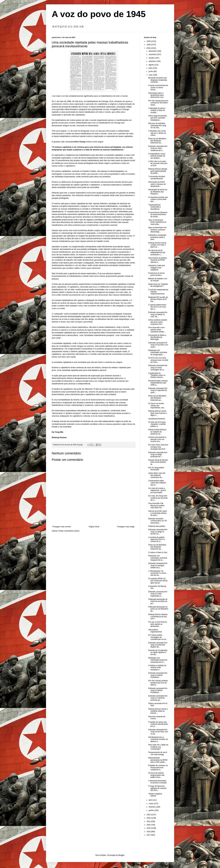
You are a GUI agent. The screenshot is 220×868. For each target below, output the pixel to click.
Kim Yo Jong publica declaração (156, 469)
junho (151, 71)
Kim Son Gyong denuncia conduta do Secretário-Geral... (158, 103)
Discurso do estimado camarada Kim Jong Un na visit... (157, 125)
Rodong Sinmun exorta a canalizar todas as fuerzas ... (158, 711)
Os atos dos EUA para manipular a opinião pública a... (157, 424)
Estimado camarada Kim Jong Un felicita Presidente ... (158, 675)
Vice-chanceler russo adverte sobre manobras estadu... (157, 330)
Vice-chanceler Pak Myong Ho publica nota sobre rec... (156, 506)
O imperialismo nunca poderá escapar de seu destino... (157, 156)
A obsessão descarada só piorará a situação (157, 782)
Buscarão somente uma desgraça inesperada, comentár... (158, 80)
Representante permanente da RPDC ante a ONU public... (158, 760)
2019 (149, 828)
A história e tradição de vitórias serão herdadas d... (157, 668)
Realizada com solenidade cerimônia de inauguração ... (158, 352)
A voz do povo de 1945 (99, 14)
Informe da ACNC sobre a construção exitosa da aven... (157, 513)
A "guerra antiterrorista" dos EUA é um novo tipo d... (157, 307)
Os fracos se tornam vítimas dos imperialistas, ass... (157, 406)
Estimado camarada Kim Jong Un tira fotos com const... (158, 345)
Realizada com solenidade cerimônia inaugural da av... (158, 558)
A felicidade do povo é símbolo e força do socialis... (157, 110)
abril (151, 800)
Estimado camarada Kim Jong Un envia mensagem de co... (158, 368)
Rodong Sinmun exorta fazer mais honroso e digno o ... (157, 413)
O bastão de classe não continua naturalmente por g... (158, 724)
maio (151, 75)
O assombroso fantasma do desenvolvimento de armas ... (158, 215)
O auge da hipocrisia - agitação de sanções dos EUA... (157, 788)
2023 (149, 815)
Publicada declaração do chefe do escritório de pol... (158, 601)
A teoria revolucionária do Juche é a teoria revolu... (158, 88)
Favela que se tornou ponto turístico (156, 274)
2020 (149, 825)
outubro (152, 58)
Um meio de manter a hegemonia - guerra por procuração (157, 490)
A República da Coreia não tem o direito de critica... (157, 133)
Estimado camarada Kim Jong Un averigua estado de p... (158, 565)
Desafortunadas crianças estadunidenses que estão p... (158, 383)
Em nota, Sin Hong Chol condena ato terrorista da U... (158, 498)
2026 (149, 41)
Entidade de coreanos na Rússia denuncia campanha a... (158, 768)
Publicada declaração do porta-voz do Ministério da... (158, 609)
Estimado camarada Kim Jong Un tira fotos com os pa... (158, 732)
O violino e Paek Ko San (158, 552)
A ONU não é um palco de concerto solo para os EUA (158, 163)
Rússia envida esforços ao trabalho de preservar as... (157, 432)
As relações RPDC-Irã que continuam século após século (158, 581)
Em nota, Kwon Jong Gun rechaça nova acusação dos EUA (158, 447)
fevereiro (152, 807)
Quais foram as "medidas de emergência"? (158, 285)
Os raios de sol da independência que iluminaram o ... (157, 252)
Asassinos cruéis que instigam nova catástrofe (156, 268)
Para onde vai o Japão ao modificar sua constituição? (158, 747)
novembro (153, 54)
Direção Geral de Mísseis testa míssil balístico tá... (158, 462)
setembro (153, 61)
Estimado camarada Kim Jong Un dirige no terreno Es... (158, 532)
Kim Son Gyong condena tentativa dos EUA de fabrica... (158, 683)
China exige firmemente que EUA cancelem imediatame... (157, 118)
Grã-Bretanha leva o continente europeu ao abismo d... (158, 739)
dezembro (153, 51)
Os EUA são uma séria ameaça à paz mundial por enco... (158, 360)
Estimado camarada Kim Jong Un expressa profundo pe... (158, 698)
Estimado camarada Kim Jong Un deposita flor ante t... (158, 390)
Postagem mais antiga (126, 527)
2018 (149, 832)
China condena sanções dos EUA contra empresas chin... (158, 322)
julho (151, 68)
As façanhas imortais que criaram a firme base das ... (158, 199)
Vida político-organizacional (155, 631)
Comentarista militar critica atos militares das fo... (157, 483)
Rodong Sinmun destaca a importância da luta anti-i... (158, 617)
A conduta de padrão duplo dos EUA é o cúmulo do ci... (157, 539)
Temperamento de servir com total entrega (158, 753)
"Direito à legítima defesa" (155, 795)
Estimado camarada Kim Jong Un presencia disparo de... (158, 645)
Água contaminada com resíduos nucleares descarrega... (157, 230)
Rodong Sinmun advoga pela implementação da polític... (158, 171)
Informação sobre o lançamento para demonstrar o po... (156, 95)
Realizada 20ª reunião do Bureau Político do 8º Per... (158, 299)
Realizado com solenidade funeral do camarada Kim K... (158, 660)
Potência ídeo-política (157, 526)
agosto (151, 65)
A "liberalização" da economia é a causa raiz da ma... (157, 573)
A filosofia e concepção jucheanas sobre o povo (157, 237)
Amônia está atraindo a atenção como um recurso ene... (157, 439)
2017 (149, 835)
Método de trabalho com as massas (158, 280)
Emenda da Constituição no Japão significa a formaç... (158, 652)
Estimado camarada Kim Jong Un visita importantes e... (158, 594)
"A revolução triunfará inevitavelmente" (157, 177)
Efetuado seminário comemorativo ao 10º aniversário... (158, 521)
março (151, 804)
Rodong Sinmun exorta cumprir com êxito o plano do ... (157, 245)
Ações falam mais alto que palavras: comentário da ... (157, 475)
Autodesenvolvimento (157, 419)
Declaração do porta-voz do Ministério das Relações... (158, 192)
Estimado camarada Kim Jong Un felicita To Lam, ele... (158, 314)
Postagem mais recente (62, 527)
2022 (149, 818)
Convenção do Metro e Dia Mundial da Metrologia (157, 337)
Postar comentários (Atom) (69, 531)
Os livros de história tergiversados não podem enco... (156, 775)
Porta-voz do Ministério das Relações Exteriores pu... (157, 398)
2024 (149, 48)
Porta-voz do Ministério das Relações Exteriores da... (157, 141)
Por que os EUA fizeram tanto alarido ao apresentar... (158, 624)
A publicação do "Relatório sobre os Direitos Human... (157, 375)
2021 (149, 821)
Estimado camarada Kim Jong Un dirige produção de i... (158, 455)
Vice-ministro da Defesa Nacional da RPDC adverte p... (157, 260)
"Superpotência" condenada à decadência (154, 207)
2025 (149, 45)
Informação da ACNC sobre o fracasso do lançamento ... (157, 184)
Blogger (121, 855)
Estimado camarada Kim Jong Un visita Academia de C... (158, 148)
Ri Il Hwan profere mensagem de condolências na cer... (158, 637)
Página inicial (94, 527)
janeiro (151, 810)
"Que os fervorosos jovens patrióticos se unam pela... (157, 222)
